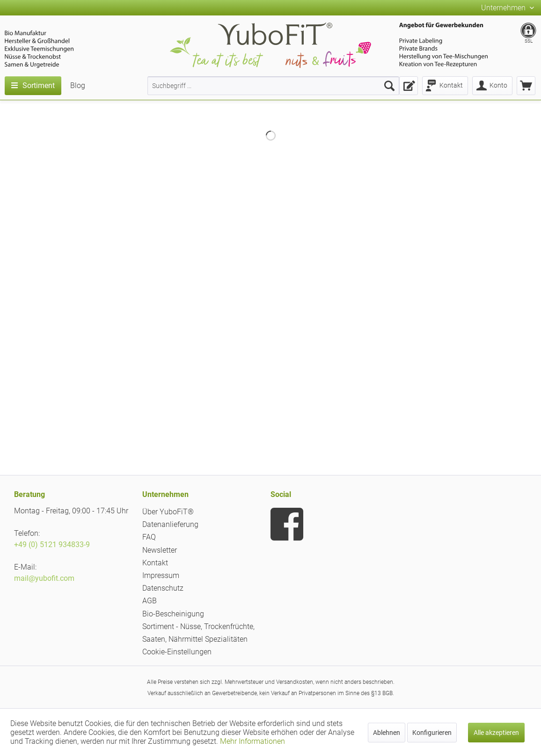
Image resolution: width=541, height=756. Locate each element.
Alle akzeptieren (496, 733)
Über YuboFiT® (168, 512)
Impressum (161, 575)
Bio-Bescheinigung (173, 614)
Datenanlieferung (170, 524)
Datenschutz (163, 588)
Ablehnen (387, 733)
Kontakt (155, 563)
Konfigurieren (432, 733)
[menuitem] (273, 86)
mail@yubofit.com (44, 578)
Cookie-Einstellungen (177, 652)
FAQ (149, 537)
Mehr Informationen (252, 741)
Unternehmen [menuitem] (504, 8)
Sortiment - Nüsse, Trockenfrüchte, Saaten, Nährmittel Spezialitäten (198, 633)
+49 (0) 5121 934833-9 (52, 545)
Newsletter (160, 550)
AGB (150, 601)
